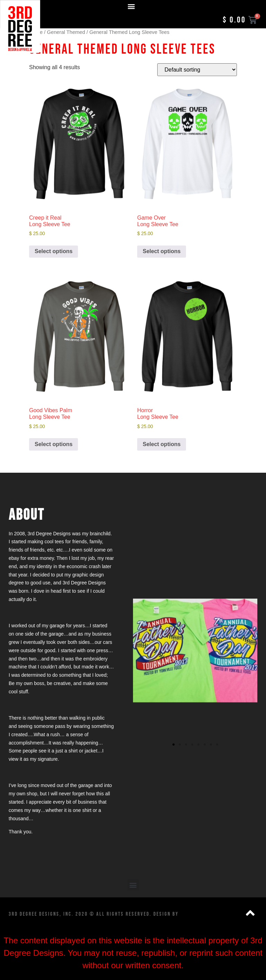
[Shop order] (197, 70)
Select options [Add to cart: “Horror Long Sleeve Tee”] (162, 444)
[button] (131, 6)
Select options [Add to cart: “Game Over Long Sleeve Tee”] (162, 251)
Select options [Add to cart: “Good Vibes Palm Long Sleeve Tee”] (54, 444)
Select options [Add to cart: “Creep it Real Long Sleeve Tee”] (54, 251)
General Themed (66, 32)
